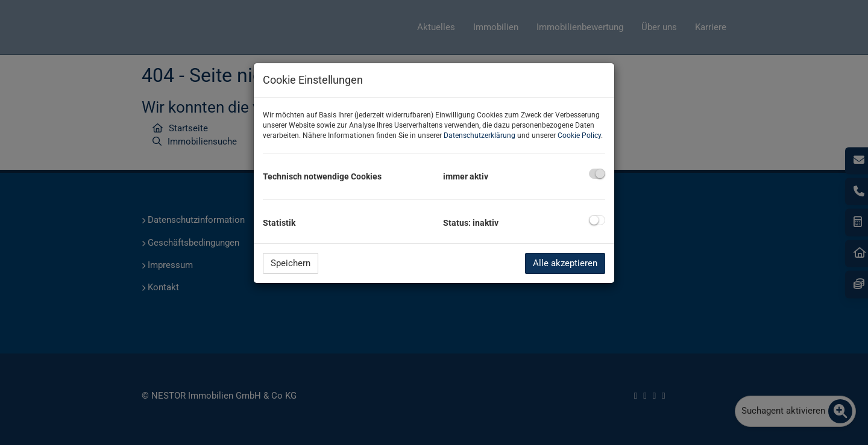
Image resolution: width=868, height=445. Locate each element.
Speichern (291, 263)
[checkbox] (597, 174)
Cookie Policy (579, 135)
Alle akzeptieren (565, 263)
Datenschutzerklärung (480, 135)
